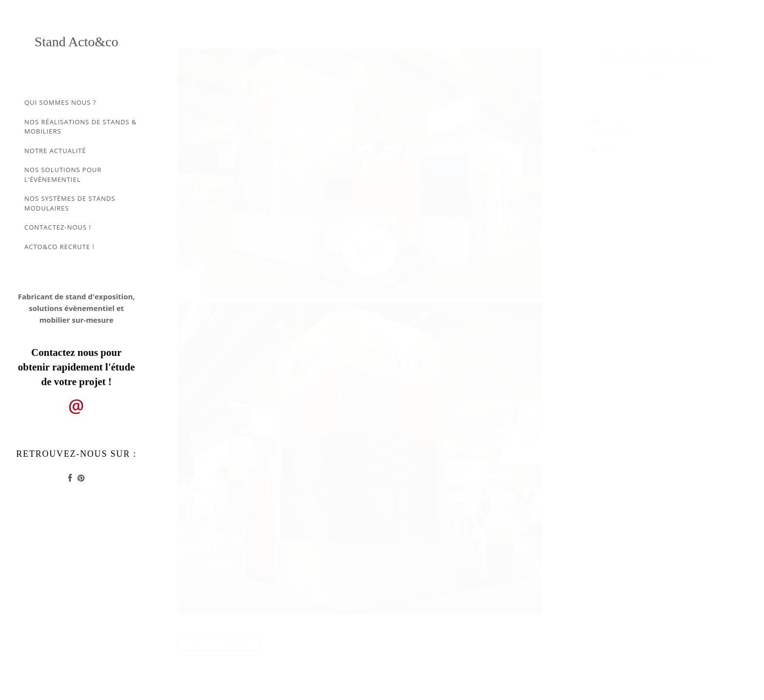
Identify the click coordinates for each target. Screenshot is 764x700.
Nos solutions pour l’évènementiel (63, 175)
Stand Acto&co (76, 42)
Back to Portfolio (219, 642)
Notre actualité (55, 151)
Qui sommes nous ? (60, 102)
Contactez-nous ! (58, 227)
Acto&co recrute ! (59, 247)
